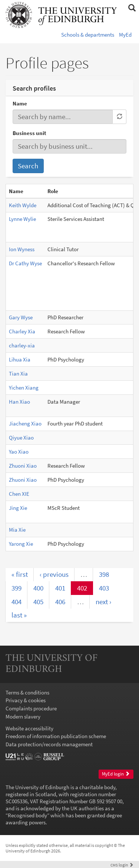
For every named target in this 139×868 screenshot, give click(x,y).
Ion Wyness (22, 249)
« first (20, 574)
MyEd (125, 35)
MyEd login (116, 774)
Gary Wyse (21, 317)
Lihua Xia (20, 359)
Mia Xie (17, 530)
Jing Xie (18, 508)
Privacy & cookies (26, 700)
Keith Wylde (23, 205)
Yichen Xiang (24, 388)
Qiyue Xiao (21, 438)
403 (104, 588)
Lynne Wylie (22, 219)
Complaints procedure (31, 708)
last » (19, 615)
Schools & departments (88, 35)
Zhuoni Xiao (23, 466)
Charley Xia (22, 331)
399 (16, 588)
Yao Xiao (19, 452)
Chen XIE (19, 494)
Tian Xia (18, 374)
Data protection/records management (49, 744)
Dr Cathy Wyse (25, 263)
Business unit (29, 133)
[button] (132, 8)
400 (38, 588)
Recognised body (27, 815)
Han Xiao (19, 402)
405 (38, 602)
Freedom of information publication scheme (56, 736)
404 (16, 602)
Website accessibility (29, 728)
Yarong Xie (21, 544)
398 (104, 574)
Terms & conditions (27, 692)
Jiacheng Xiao (25, 423)
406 (60, 602)
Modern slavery (23, 716)
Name (20, 103)
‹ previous (54, 574)
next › (103, 602)
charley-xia (22, 345)
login (122, 865)
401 (60, 588)
